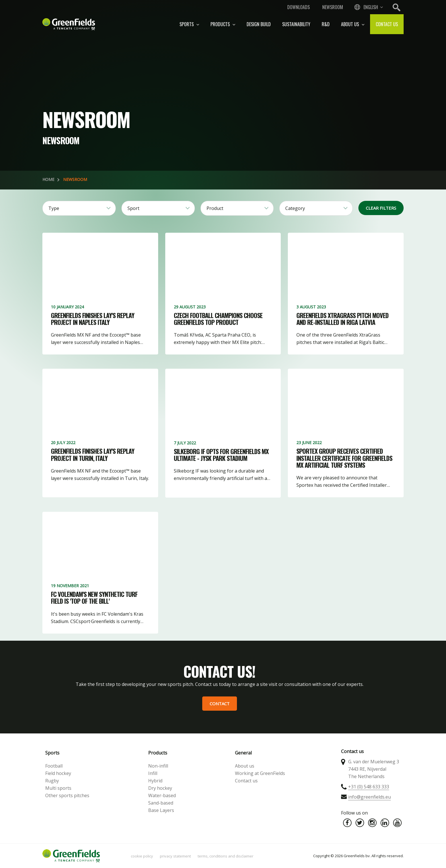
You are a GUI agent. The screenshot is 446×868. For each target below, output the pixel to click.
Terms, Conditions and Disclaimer (226, 856)
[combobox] (368, 7)
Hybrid (155, 781)
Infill (153, 773)
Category (295, 208)
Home (48, 179)
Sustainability (296, 24)
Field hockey (58, 773)
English (371, 7)
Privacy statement (175, 856)
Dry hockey (160, 788)
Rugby (52, 781)
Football (54, 766)
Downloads (299, 7)
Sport (133, 208)
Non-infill (158, 766)
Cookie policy (142, 856)
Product (215, 208)
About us (353, 24)
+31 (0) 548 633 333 (369, 787)
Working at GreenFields (260, 773)
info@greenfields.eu (369, 797)
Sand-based (161, 803)
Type (54, 208)
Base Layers (161, 810)
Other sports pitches (67, 795)
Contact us (387, 24)
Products (223, 24)
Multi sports (58, 788)
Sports (189, 24)
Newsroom (333, 7)
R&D (326, 24)
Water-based (162, 795)
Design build (259, 24)
